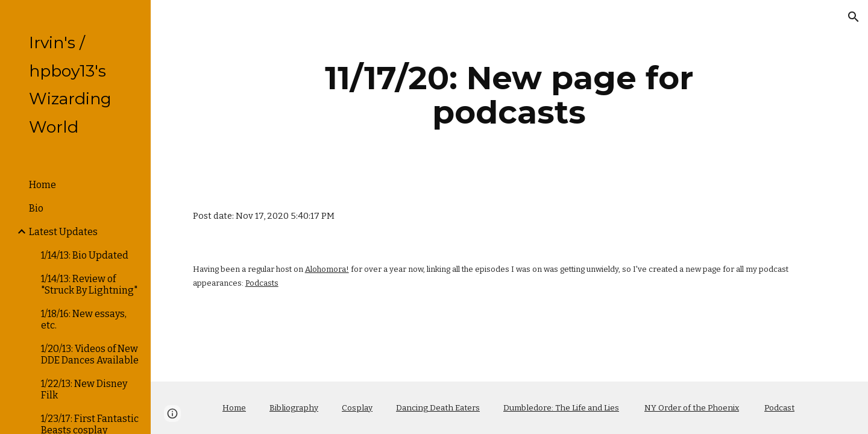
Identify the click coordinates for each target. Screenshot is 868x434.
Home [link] (42, 185)
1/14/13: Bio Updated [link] (85, 255)
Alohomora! (327, 269)
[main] (509, 95)
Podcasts (262, 283)
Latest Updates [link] (63, 232)
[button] (854, 17)
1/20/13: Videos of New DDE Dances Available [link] (90, 354)
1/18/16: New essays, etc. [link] (84, 319)
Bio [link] (36, 208)
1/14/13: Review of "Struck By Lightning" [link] (89, 285)
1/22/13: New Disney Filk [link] (84, 389)
